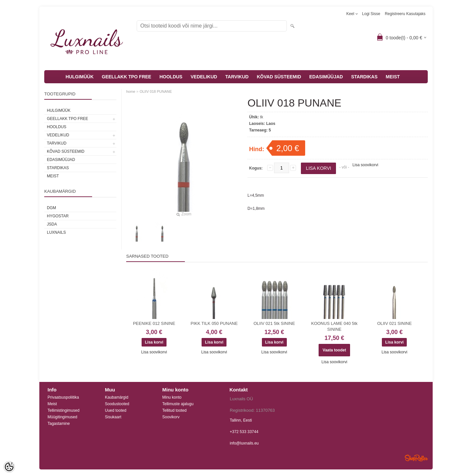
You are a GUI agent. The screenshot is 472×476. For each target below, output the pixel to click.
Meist (52, 404)
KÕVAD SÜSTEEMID (279, 77)
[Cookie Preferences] (9, 467)
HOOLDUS (171, 77)
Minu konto (172, 397)
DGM (51, 208)
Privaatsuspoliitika (63, 397)
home (131, 91)
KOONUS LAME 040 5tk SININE (334, 326)
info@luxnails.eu (244, 443)
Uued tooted (116, 410)
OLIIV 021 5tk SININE (274, 323)
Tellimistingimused (63, 410)
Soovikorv (171, 417)
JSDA (52, 224)
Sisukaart (113, 417)
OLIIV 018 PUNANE (156, 91)
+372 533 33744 (244, 432)
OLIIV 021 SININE (395, 323)
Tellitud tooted (174, 410)
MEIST (393, 77)
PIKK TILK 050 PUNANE (214, 323)
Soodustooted (117, 404)
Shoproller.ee (416, 458)
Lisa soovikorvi (365, 165)
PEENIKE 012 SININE (154, 323)
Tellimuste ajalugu (178, 404)
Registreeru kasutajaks (405, 14)
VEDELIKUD (204, 77)
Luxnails (56, 232)
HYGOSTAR (58, 216)
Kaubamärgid (117, 397)
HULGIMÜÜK (80, 77)
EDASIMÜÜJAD (326, 77)
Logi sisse (371, 14)
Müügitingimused (62, 417)
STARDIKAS (364, 77)
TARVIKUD (237, 77)
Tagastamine (59, 424)
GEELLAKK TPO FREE (127, 77)
